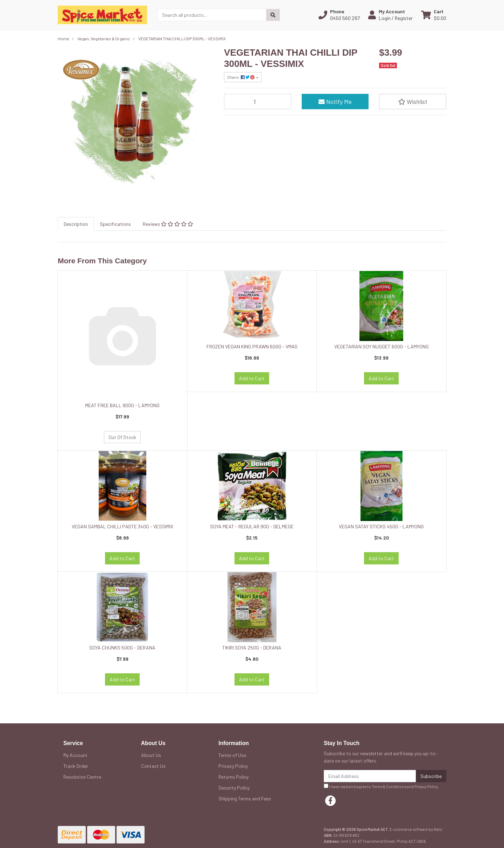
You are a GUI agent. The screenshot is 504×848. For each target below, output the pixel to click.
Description (76, 224)
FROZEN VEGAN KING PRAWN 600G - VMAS (252, 346)
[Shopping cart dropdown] (434, 15)
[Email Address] (370, 776)
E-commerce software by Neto (416, 829)
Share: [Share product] (241, 77)
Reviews (168, 224)
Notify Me (335, 102)
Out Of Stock (122, 437)
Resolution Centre (82, 777)
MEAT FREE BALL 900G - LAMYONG (122, 405)
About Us (151, 755)
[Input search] (212, 15)
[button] (339, 15)
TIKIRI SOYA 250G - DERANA (252, 648)
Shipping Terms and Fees (245, 798)
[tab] (76, 224)
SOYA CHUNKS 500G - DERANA (122, 648)
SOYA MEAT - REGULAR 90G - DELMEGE (252, 526)
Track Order (76, 766)
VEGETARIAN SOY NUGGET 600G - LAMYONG (381, 346)
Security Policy (234, 788)
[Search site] (273, 15)
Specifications (115, 224)
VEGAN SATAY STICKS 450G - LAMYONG (381, 526)
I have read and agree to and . (381, 786)
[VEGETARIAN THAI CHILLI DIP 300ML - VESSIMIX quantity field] (258, 102)
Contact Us (153, 766)
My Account (75, 755)
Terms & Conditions (389, 787)
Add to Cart (252, 378)
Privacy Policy (233, 766)
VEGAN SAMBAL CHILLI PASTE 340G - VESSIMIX (122, 526)
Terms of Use (232, 755)
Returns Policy (233, 777)
